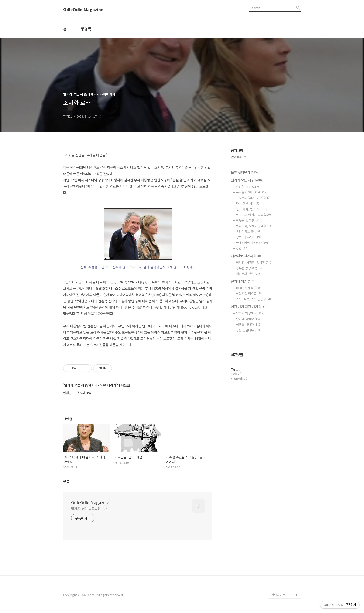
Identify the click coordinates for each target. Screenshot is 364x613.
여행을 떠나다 (249, 324)
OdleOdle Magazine (83, 10)
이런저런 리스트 (249, 293)
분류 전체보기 (245, 172)
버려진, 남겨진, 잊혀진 (254, 262)
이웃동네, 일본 (249, 220)
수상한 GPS (247, 187)
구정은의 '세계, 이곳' (253, 198)
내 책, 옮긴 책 (248, 288)
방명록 (86, 29)
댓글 (66, 481)
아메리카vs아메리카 (253, 243)
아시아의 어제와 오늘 (253, 215)
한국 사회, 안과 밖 (252, 209)
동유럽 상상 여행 (250, 268)
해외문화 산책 (248, 274)
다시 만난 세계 (248, 203)
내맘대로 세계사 (246, 256)
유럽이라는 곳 (249, 231)
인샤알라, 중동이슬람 (253, 226)
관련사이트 (278, 595)
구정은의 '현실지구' (252, 192)
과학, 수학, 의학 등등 (253, 299)
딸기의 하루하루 (250, 313)
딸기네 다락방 (249, 319)
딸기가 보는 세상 (247, 180)
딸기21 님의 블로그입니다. (89, 509)
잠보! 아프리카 (249, 237)
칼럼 (242, 248)
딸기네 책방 (243, 281)
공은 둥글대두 (248, 330)
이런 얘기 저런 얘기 (249, 307)
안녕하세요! (238, 157)
